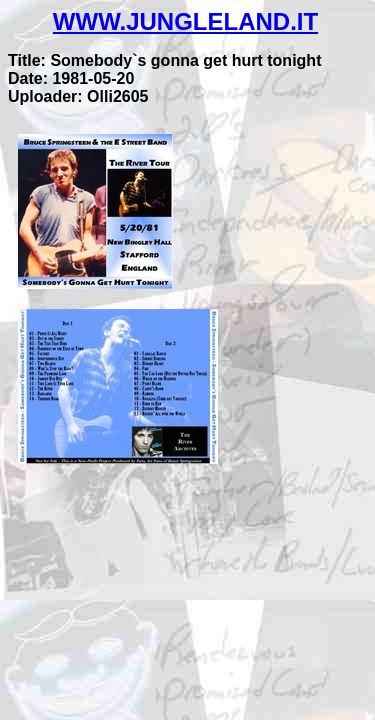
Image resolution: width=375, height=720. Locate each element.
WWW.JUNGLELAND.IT (185, 21)
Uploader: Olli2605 (78, 96)
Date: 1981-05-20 (71, 78)
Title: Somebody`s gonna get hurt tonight (164, 60)
